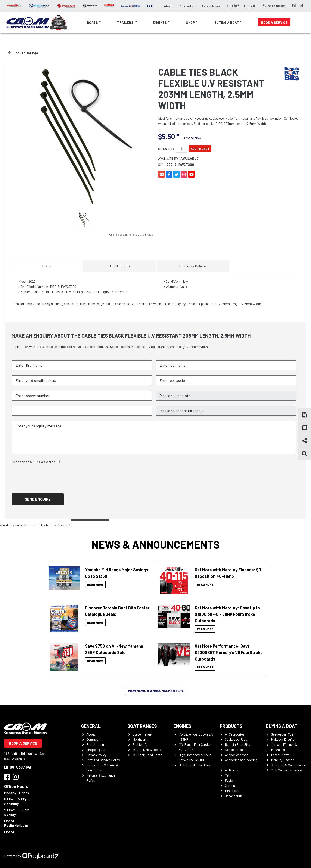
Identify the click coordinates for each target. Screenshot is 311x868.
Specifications (119, 266)
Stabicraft (140, 744)
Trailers (125, 22)
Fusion (230, 780)
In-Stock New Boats (147, 750)
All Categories (235, 734)
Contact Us (187, 6)
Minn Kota (232, 791)
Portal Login (95, 744)
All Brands (232, 770)
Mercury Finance (283, 760)
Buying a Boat (227, 22)
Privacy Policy (96, 755)
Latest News (211, 6)
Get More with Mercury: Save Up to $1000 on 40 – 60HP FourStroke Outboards (227, 614)
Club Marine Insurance (286, 770)
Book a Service (274, 22)
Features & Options (193, 266)
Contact (92, 739)
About (168, 6)
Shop (190, 22)
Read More (95, 585)
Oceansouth (233, 796)
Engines (160, 22)
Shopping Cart (97, 750)
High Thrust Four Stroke (196, 765)
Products (231, 726)
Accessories (234, 750)
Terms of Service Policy (103, 760)
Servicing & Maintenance (288, 765)
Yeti (228, 775)
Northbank (140, 739)
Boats (93, 22)
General (91, 726)
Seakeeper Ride (236, 739)
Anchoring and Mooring (241, 760)
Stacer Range (142, 734)
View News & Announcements (156, 691)
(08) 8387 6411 (18, 767)
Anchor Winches (237, 755)
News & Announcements (156, 544)
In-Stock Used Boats (147, 755)
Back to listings (23, 53)
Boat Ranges (142, 726)
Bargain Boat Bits (237, 744)
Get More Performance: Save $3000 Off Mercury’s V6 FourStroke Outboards (229, 652)
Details (46, 266)
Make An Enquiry (283, 739)
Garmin (230, 785)
